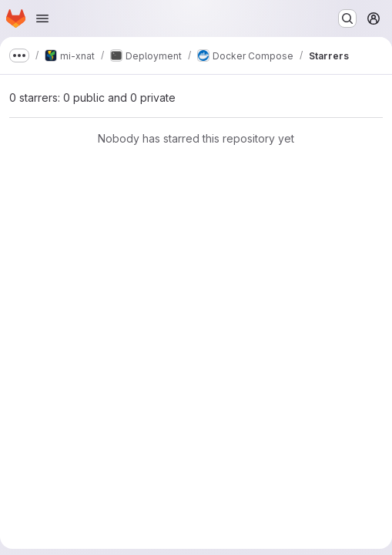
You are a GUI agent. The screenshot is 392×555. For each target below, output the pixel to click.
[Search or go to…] (347, 18)
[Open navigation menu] (42, 18)
